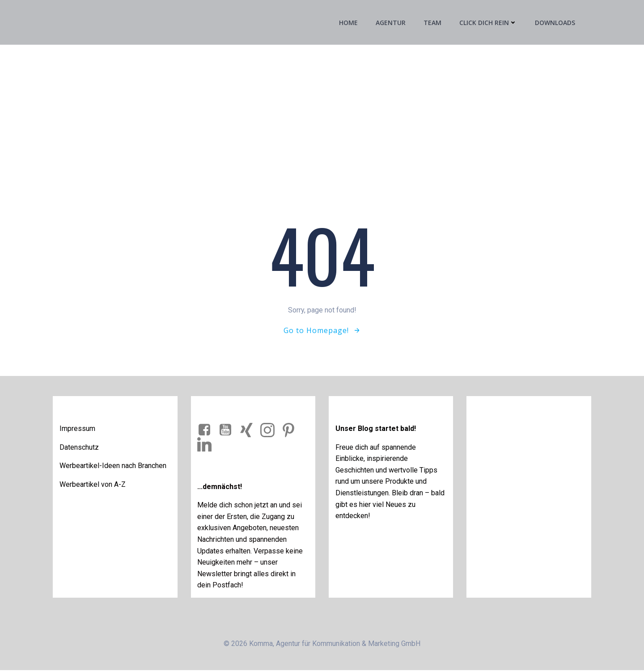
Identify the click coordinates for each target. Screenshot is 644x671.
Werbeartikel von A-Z (93, 485)
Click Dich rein (488, 23)
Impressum (78, 429)
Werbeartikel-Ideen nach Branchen (113, 466)
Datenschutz (80, 448)
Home (348, 23)
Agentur (391, 23)
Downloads (555, 23)
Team (432, 23)
